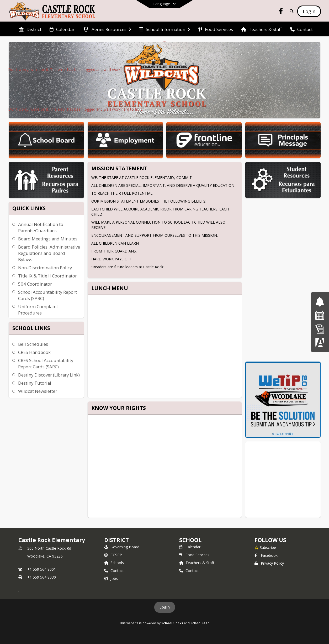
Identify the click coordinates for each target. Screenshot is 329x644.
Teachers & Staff (197, 563)
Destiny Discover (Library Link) (49, 375)
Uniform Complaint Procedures (38, 310)
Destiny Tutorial (35, 383)
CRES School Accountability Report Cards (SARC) (46, 364)
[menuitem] (30, 29)
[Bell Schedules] (320, 302)
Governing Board (122, 547)
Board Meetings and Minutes (48, 239)
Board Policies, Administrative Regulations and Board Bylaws (49, 253)
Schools (114, 563)
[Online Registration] (320, 329)
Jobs (111, 578)
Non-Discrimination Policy (45, 268)
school (190, 540)
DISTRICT (116, 540)
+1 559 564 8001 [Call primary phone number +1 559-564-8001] (42, 569)
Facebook (266, 555)
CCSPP (113, 555)
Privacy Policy (269, 563)
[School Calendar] (320, 315)
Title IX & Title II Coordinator (47, 276)
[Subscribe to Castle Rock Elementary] (265, 547)
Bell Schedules (33, 344)
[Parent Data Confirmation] (320, 342)
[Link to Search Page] (291, 11)
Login (165, 607)
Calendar (190, 547)
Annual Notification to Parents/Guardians (41, 227)
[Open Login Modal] (309, 11)
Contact (114, 571)
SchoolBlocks (172, 623)
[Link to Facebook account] (281, 12)
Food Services (194, 555)
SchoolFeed (200, 623)
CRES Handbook (34, 352)
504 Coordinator (35, 284)
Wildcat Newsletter (38, 391)
